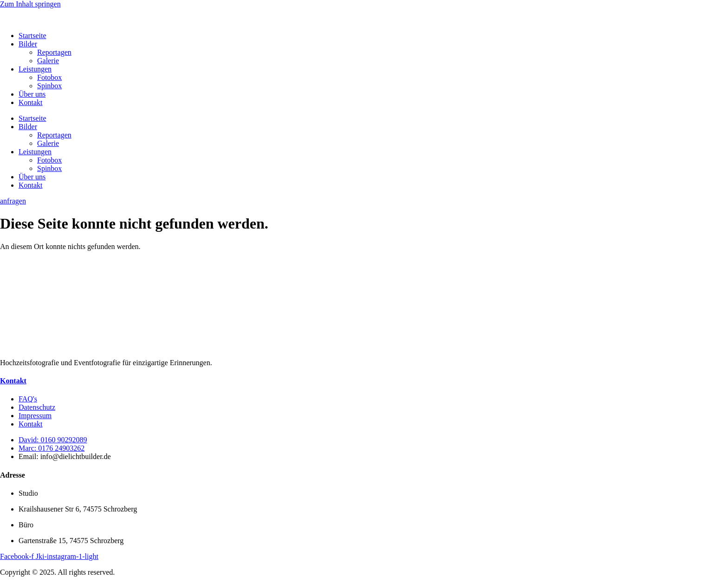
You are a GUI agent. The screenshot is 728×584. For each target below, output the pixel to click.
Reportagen (54, 52)
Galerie (48, 61)
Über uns (32, 94)
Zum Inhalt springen (30, 4)
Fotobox (49, 77)
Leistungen (35, 69)
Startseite (32, 36)
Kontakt (31, 102)
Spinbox (49, 86)
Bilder (28, 44)
